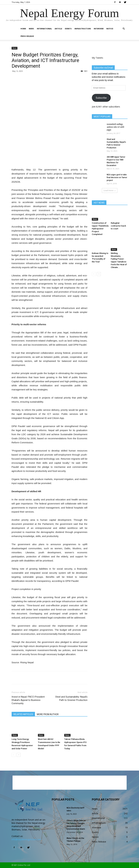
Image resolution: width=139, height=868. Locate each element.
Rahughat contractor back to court (118, 226)
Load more (110, 190)
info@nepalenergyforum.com (26, 839)
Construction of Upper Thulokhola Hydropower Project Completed (100, 229)
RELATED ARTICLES (23, 714)
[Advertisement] (50, 160)
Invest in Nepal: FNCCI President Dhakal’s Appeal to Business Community (28, 700)
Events (68, 29)
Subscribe (101, 98)
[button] (124, 29)
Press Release (27, 36)
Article (58, 29)
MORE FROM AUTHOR (48, 714)
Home (23, 29)
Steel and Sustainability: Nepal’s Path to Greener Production (71, 698)
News (31, 29)
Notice (110, 29)
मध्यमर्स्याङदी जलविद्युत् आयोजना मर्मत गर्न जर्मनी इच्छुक (115, 127)
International (44, 29)
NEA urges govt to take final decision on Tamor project (117, 177)
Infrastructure (83, 29)
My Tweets (97, 58)
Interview (99, 29)
